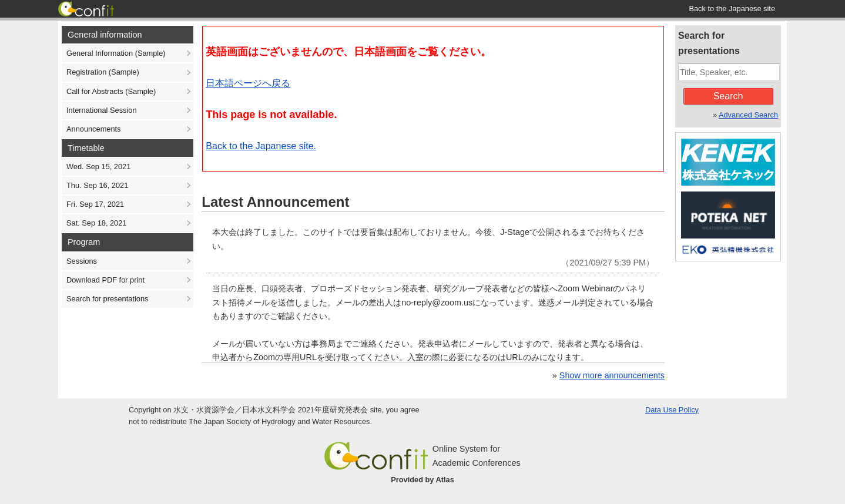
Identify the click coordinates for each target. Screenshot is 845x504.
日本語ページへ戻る (248, 83)
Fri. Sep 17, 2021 (95, 204)
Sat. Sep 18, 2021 (96, 223)
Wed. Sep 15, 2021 (98, 167)
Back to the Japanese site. (261, 146)
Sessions (82, 261)
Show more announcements (612, 375)
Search (728, 96)
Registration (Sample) (103, 72)
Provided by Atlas (422, 480)
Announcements (93, 129)
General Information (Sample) (116, 53)
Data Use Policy (672, 410)
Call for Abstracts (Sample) (111, 91)
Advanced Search (748, 115)
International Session (102, 110)
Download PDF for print (105, 280)
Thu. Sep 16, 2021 (97, 185)
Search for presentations (107, 299)
